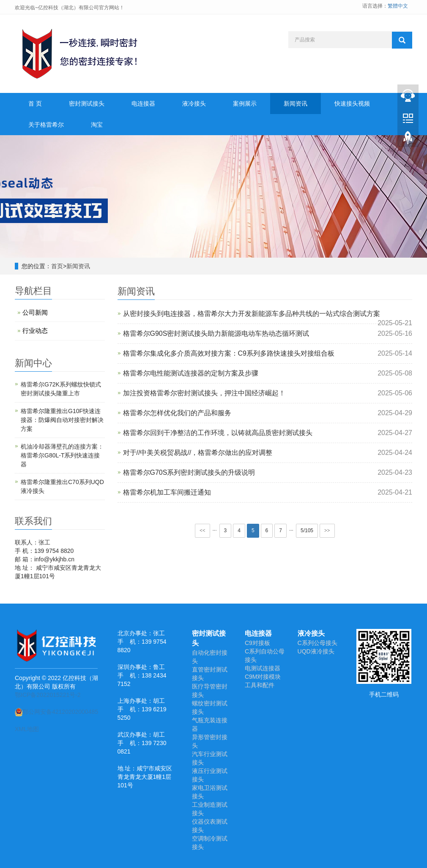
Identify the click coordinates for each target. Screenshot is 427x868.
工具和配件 (260, 685)
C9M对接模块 (263, 677)
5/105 (307, 531)
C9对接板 (257, 643)
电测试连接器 (263, 668)
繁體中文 (398, 6)
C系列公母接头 (318, 643)
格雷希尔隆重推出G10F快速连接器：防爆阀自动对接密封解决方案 (62, 420)
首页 (57, 266)
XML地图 (27, 729)
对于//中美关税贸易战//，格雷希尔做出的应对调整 (198, 453)
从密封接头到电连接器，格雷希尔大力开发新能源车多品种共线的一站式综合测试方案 (252, 314)
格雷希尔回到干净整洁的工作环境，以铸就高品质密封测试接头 (218, 433)
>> (327, 531)
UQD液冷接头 (316, 651)
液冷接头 (194, 103)
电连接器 (143, 103)
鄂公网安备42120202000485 (56, 712)
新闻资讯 (296, 103)
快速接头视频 (352, 103)
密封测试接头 (87, 103)
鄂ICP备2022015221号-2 (48, 695)
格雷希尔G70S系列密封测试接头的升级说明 (189, 472)
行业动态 (35, 331)
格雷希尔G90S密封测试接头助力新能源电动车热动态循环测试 (216, 333)
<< (203, 531)
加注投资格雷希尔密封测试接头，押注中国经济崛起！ (204, 393)
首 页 (35, 103)
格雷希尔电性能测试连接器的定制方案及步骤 (191, 373)
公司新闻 (35, 312)
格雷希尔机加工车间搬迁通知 (167, 492)
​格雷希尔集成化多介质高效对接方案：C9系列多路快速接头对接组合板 (229, 353)
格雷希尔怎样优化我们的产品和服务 (177, 413)
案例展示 (245, 103)
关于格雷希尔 (46, 125)
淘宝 (97, 125)
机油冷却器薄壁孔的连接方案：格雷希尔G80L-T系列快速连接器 (62, 455)
